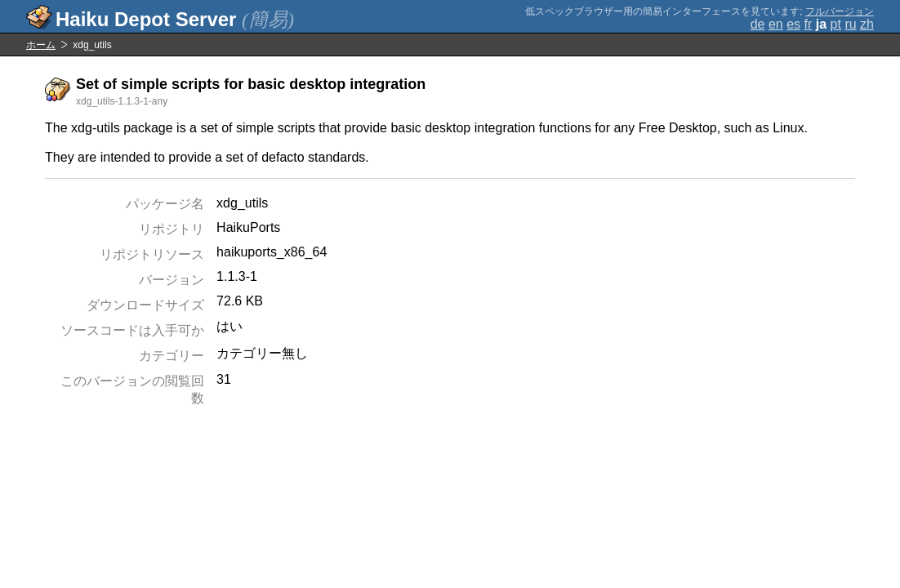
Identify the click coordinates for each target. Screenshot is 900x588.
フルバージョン (840, 11)
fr (809, 24)
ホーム (41, 45)
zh (867, 24)
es (793, 24)
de (758, 24)
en (776, 24)
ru (850, 24)
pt (836, 24)
